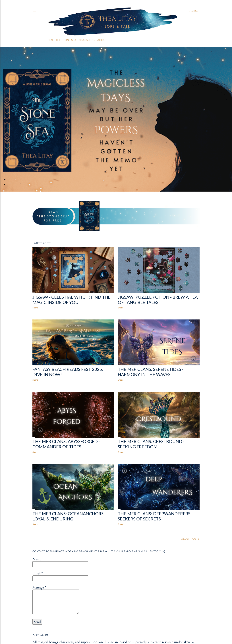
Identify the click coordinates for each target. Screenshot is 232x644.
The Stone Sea (66, 40)
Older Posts (190, 539)
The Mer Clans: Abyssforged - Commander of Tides (66, 444)
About (102, 40)
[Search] (194, 11)
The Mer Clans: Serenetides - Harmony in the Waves (151, 372)
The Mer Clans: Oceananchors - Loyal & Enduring (69, 516)
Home (50, 40)
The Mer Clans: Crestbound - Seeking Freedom (151, 444)
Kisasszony (87, 40)
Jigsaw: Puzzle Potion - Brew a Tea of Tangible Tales (158, 300)
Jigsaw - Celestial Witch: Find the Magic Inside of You (72, 300)
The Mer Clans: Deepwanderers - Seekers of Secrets (155, 516)
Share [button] (35, 308)
